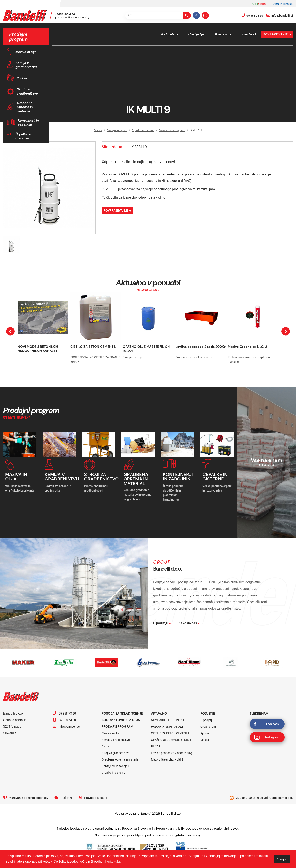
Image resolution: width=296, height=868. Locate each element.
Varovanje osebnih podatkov (27, 803)
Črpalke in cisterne (23, 136)
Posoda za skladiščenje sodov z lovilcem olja (121, 718)
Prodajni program (119, 731)
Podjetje (197, 34)
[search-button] (187, 15)
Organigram (208, 725)
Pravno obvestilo (96, 803)
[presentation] (10, 331)
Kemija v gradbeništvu (26, 65)
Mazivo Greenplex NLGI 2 (247, 347)
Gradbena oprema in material (25, 107)
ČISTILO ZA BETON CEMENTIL (93, 347)
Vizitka (205, 738)
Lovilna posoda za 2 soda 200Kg (201, 347)
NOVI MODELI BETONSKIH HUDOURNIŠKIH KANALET (38, 349)
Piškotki (66, 803)
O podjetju (207, 718)
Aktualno (169, 34)
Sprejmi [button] (282, 859)
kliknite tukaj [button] (112, 862)
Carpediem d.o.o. (281, 803)
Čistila (22, 78)
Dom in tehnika (283, 4)
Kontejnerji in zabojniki (28, 123)
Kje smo (223, 34)
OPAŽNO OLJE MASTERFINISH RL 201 (146, 349)
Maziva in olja (26, 52)
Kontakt (249, 34)
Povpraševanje (275, 34)
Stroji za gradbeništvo (27, 91)
